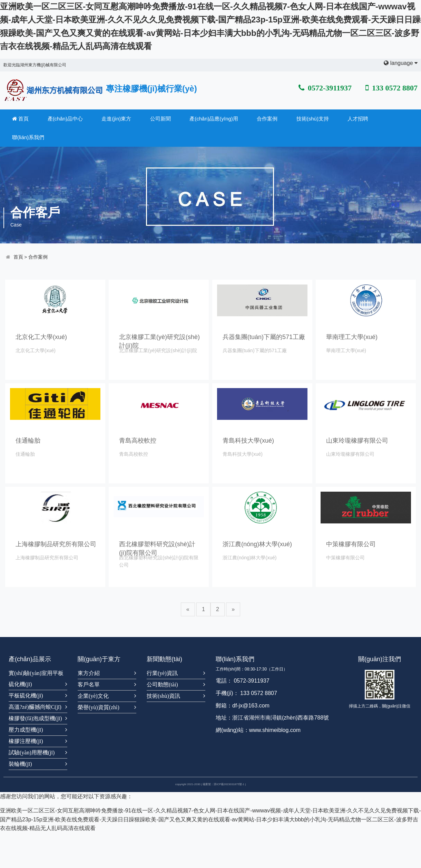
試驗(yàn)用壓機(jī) (32, 753)
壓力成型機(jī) (26, 730)
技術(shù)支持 (313, 119)
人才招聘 (358, 119)
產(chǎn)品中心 (65, 119)
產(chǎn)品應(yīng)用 (214, 119)
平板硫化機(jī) (26, 696)
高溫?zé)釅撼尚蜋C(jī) (35, 707)
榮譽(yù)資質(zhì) (99, 707)
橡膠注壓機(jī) (26, 741)
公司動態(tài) (162, 684)
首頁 (20, 119)
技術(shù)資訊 (163, 696)
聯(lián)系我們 (28, 137)
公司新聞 (160, 119)
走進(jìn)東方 (116, 119)
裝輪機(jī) (20, 764)
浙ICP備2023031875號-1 (229, 784)
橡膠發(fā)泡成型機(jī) (35, 718)
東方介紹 (89, 673)
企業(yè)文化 (93, 696)
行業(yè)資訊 (162, 673)
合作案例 (267, 119)
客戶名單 (89, 684)
